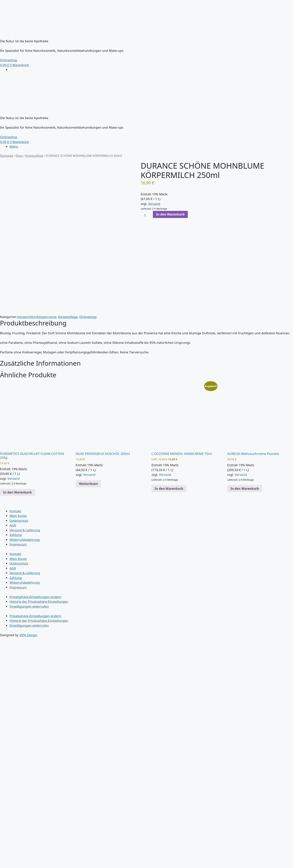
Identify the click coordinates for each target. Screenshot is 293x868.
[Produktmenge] (146, 215)
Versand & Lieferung (25, 530)
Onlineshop (88, 317)
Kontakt (15, 511)
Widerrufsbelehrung (25, 540)
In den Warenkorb (170, 214)
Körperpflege (34, 156)
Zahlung (16, 535)
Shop (19, 156)
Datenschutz (19, 521)
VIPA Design (28, 635)
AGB (13, 525)
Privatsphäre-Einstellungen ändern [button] (35, 597)
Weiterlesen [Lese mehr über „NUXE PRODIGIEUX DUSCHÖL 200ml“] (88, 484)
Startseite (7, 156)
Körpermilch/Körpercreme (37, 317)
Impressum (18, 544)
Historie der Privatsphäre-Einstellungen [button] (39, 602)
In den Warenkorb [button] (17, 492)
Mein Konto (18, 516)
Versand (154, 204)
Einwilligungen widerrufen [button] (29, 606)
